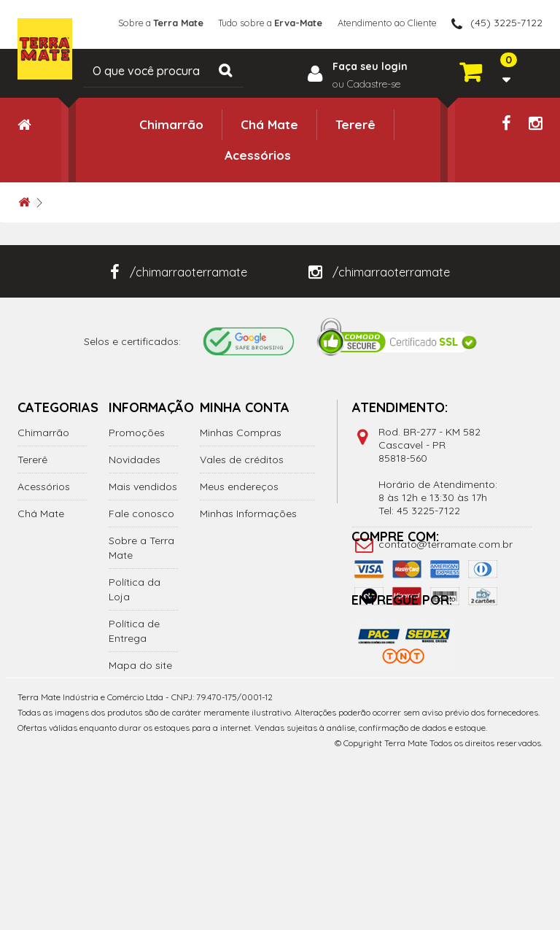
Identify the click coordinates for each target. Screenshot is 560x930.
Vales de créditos (242, 460)
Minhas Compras (241, 433)
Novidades (135, 460)
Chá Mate (269, 124)
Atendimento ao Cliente (382, 23)
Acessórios (258, 155)
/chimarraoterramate (179, 272)
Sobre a (136, 23)
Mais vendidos (143, 487)
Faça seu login (370, 66)
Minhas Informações (248, 514)
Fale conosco (141, 514)
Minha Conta (245, 407)
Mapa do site (140, 665)
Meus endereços (239, 487)
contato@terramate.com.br (446, 544)
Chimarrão (171, 124)
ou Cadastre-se (366, 84)
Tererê (355, 124)
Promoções (137, 433)
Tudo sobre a (255, 23)
